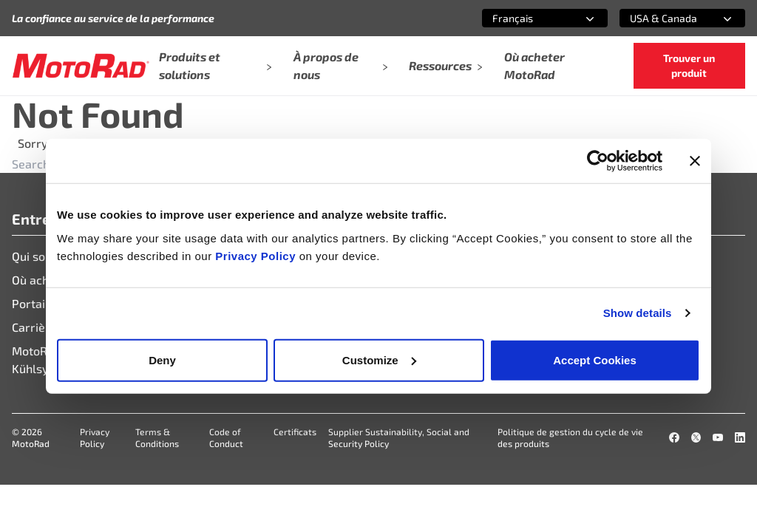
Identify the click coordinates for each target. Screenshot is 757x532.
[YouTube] (718, 437)
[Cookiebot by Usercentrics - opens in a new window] (598, 161)
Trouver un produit (689, 65)
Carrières (37, 327)
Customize (379, 359)
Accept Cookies (595, 359)
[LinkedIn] (740, 437)
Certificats (295, 432)
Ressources (446, 65)
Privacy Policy (257, 255)
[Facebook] (674, 437)
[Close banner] (695, 161)
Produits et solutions (216, 65)
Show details (638, 313)
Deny (162, 359)
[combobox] (527, 18)
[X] (696, 437)
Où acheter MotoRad (534, 65)
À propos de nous (341, 65)
